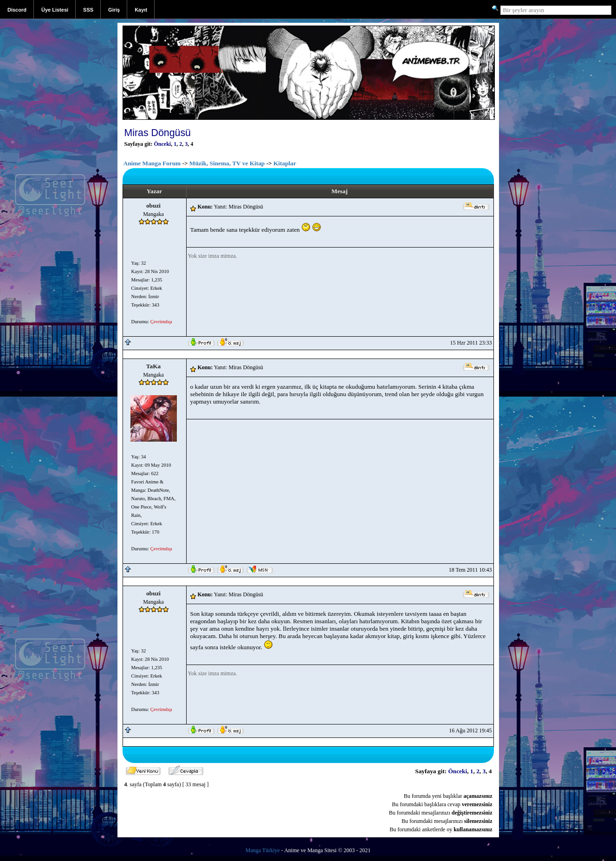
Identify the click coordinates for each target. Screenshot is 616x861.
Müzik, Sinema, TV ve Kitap (227, 163)
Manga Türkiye (263, 850)
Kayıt (141, 10)
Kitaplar (285, 163)
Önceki (163, 144)
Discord (17, 10)
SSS (88, 10)
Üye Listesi (55, 10)
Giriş (114, 10)
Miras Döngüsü (158, 133)
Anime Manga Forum (152, 163)
